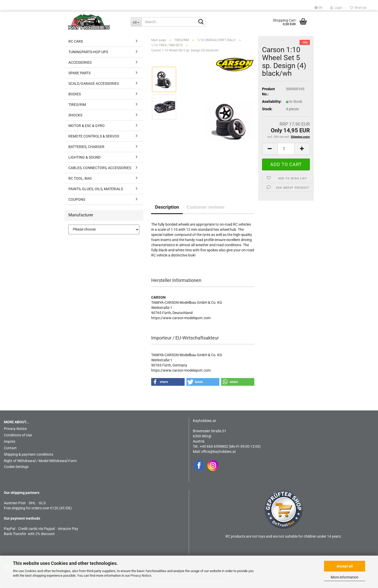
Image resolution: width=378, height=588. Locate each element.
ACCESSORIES (80, 62)
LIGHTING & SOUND (84, 157)
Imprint (10, 442)
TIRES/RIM (77, 105)
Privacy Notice (141, 576)
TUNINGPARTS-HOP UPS (88, 52)
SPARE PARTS (79, 73)
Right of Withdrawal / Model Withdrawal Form (40, 461)
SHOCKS (75, 115)
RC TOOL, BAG (80, 178)
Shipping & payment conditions (29, 454)
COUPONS (77, 199)
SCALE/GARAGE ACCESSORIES (94, 84)
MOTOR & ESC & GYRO (87, 126)
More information (345, 577)
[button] (318, 8)
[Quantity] (286, 149)
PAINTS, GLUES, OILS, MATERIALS (96, 189)
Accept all (345, 566)
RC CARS (76, 41)
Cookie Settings (16, 467)
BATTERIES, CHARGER (86, 147)
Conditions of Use (18, 435)
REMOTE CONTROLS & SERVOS (94, 136)
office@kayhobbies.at (218, 452)
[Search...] (136, 22)
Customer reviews (206, 207)
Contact (10, 448)
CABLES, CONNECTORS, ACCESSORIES (100, 168)
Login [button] (336, 8)
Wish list (358, 8)
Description (167, 207)
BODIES (75, 94)
